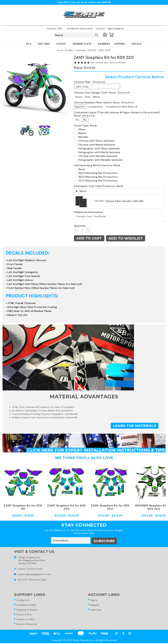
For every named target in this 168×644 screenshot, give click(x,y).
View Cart (97, 610)
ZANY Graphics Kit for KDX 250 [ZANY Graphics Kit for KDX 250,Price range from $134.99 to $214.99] (66, 507)
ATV (30, 44)
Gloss (82, 130)
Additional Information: (89, 212)
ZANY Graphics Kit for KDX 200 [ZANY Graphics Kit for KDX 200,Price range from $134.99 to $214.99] (110, 507)
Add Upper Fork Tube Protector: (99, 186)
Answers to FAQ (26, 620)
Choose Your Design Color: (102, 93)
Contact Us (24, 600)
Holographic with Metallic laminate (100, 160)
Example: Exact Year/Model (119, 218)
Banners (104, 44)
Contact (100, 29)
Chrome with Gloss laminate (96, 141)
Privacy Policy (25, 615)
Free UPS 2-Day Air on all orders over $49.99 (84, 2)
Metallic (83, 137)
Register (120, 29)
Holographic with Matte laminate (99, 152)
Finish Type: (85, 126)
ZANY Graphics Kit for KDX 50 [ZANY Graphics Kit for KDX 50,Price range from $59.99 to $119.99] (23, 507)
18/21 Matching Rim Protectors (98, 177)
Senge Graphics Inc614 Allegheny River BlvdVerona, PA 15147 (32, 560)
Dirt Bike (45, 44)
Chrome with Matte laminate (97, 145)
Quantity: (78, 226)
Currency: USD (55, 29)
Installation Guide (27, 605)
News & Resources (27, 625)
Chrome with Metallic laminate (98, 156)
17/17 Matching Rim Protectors (98, 181)
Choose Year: (90, 82)
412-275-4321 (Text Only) (32, 579)
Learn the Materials (134, 426)
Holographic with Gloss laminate (99, 149)
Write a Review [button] (118, 63)
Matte (82, 133)
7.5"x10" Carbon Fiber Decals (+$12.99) (119, 201)
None (82, 169)
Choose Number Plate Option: (104, 103)
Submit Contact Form (30, 568)
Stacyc (62, 44)
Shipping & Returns (28, 610)
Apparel (121, 44)
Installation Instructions (80, 29)
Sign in (111, 29)
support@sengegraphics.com (34, 574)
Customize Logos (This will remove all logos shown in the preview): (117, 114)
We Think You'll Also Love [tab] (84, 458)
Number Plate (83, 44)
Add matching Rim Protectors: (97, 165)
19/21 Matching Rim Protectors (98, 173)
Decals (137, 44)
